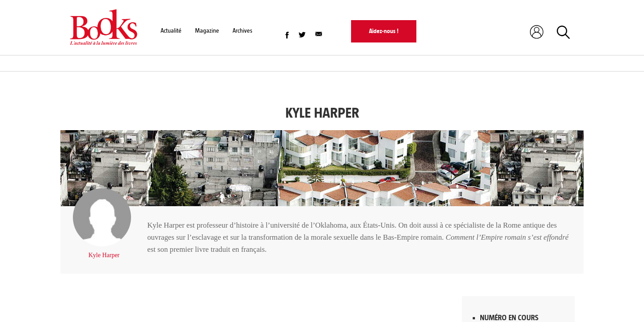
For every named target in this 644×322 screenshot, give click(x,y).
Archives (242, 31)
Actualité (171, 31)
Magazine (207, 31)
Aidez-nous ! (384, 31)
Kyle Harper (104, 255)
